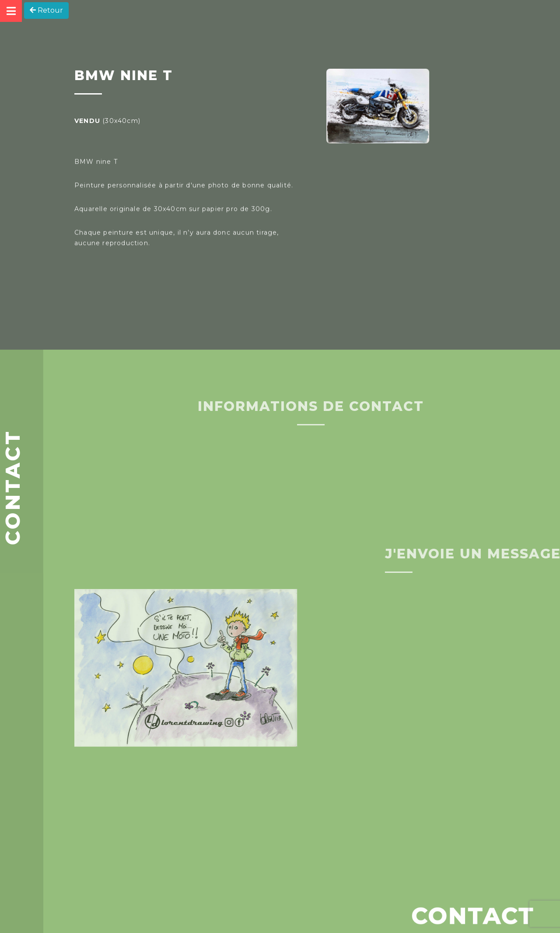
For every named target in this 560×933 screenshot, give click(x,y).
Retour (46, 10)
